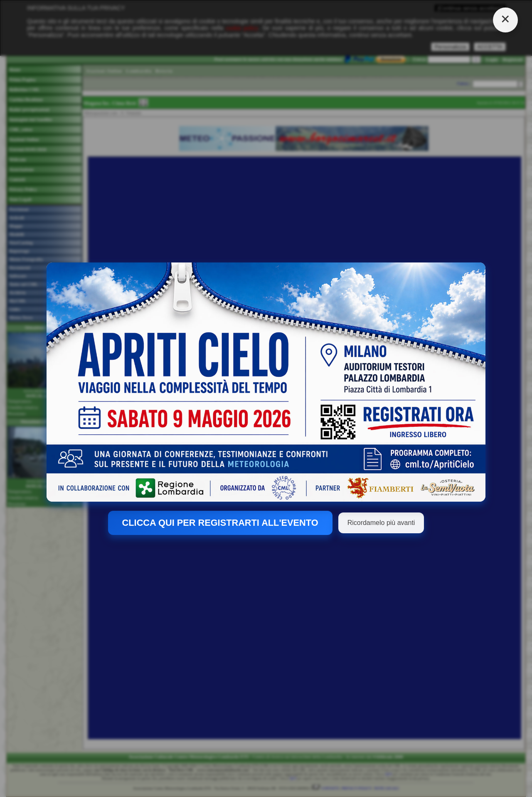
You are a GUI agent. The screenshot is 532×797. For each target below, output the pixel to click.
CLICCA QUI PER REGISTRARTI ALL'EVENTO (220, 523)
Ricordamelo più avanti (381, 523)
